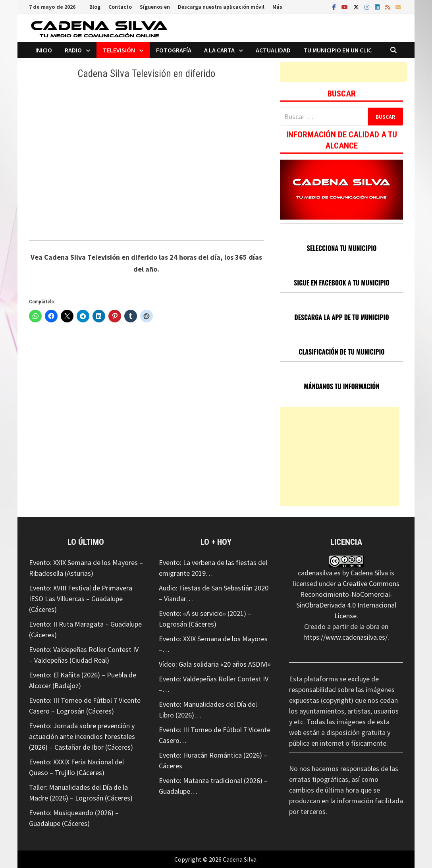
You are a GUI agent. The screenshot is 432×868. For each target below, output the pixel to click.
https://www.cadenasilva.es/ (345, 637)
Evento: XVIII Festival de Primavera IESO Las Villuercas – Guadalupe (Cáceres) (81, 599)
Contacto (120, 7)
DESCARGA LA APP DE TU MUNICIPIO (341, 317)
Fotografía (174, 50)
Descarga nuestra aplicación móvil (221, 7)
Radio (73, 50)
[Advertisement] (343, 72)
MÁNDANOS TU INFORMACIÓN (341, 386)
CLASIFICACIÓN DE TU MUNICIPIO (341, 352)
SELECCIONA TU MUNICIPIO (341, 248)
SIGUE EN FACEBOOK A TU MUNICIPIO (342, 283)
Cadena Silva (369, 573)
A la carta (219, 50)
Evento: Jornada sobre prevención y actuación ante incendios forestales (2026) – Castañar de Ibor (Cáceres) (82, 736)
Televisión (119, 50)
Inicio (44, 50)
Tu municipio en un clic (337, 50)
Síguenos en (155, 7)
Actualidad (273, 50)
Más (277, 7)
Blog (95, 7)
